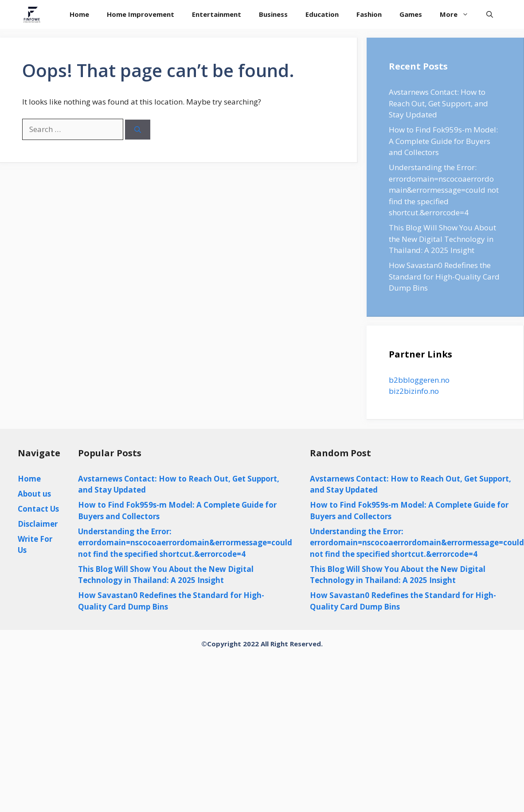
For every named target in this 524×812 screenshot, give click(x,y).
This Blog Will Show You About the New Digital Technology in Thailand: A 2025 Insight (442, 239)
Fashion (369, 14)
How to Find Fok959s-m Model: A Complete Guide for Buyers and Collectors (443, 141)
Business (273, 14)
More (459, 14)
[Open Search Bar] (490, 14)
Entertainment (217, 14)
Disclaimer (38, 524)
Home (79, 14)
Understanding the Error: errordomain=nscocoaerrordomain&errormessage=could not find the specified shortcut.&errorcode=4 (444, 190)
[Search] (138, 130)
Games (411, 14)
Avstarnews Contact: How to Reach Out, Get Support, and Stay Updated (438, 103)
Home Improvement (141, 14)
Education (322, 14)
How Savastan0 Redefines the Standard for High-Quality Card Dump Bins (444, 276)
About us (34, 494)
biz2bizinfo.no (414, 391)
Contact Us (38, 509)
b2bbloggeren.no (419, 380)
